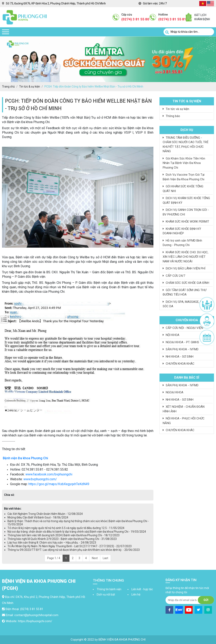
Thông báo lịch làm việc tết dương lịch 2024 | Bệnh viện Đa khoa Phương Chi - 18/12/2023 (63, 535)
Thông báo (171, 116)
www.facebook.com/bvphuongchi (49, 474)
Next (95, 558)
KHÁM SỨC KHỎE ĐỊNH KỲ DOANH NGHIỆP (182, 231)
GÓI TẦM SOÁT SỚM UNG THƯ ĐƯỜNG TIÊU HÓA (185, 292)
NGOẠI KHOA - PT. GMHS (181, 342)
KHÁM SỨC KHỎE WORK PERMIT (186, 222)
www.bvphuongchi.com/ (40, 479)
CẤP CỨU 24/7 (174, 276)
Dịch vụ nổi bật (106, 594)
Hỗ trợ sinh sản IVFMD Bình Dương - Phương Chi (182, 243)
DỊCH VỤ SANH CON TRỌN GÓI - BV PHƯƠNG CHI (186, 212)
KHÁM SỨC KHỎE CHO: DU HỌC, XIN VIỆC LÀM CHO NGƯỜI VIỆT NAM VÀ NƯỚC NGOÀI (186, 257)
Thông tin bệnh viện (109, 589)
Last (105, 558)
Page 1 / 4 (54, 558)
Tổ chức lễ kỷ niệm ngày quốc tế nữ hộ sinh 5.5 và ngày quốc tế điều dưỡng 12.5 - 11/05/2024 (66, 528)
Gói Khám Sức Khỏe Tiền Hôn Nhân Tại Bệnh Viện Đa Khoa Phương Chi (184, 163)
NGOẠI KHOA (173, 392)
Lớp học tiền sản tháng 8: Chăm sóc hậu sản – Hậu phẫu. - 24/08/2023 (52, 543)
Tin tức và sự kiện (176, 109)
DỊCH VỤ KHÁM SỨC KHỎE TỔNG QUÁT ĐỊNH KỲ (186, 200)
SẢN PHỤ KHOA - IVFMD (181, 349)
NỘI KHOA (171, 335)
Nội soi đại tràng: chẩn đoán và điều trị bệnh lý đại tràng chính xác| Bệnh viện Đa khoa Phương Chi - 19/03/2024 (77, 532)
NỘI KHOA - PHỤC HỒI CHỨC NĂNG (184, 421)
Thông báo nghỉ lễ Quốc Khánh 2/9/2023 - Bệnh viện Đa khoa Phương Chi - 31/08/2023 (62, 539)
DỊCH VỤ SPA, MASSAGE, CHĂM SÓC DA (186, 304)
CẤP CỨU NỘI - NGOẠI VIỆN (183, 328)
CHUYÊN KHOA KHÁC (179, 364)
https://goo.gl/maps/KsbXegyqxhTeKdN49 (59, 484)
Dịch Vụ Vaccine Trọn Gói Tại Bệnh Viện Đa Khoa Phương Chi (184, 177)
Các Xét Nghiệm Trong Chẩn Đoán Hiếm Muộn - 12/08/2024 (45, 514)
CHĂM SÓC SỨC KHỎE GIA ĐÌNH (186, 283)
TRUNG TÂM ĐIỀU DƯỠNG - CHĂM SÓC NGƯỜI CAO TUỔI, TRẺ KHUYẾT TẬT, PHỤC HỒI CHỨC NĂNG (186, 145)
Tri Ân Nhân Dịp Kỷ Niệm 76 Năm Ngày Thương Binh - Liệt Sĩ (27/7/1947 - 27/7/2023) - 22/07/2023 (70, 546)
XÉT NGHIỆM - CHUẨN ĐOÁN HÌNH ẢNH (184, 409)
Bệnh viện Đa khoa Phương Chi (25, 458)
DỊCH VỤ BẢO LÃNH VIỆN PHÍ (184, 268)
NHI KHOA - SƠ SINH (178, 357)
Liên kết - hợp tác (142, 589)
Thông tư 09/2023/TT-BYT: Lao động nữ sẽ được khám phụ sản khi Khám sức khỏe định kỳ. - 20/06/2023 (74, 550)
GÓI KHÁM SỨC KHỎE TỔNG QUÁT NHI (183, 189)
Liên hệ (136, 594)
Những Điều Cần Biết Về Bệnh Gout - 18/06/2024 (38, 517)
